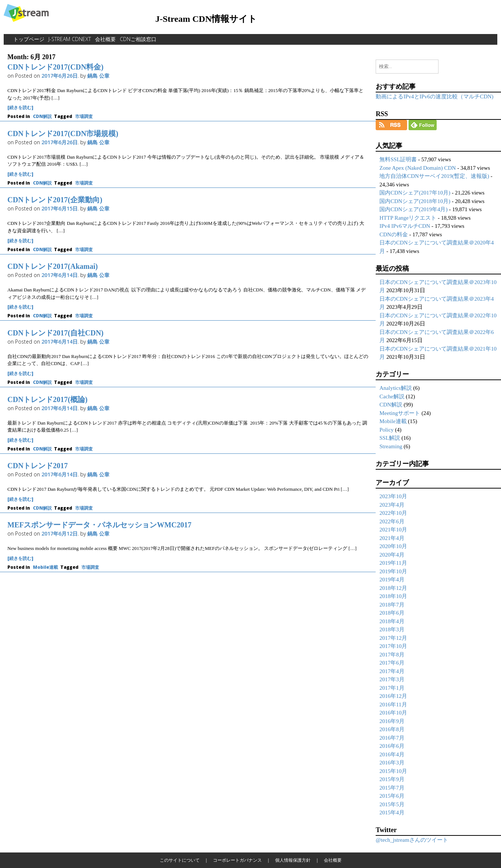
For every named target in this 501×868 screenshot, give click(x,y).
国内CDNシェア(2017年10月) (415, 193)
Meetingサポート (400, 413)
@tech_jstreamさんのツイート (412, 840)
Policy (386, 430)
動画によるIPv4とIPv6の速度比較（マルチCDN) (434, 97)
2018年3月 (392, 629)
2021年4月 (392, 538)
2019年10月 (393, 571)
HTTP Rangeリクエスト (408, 218)
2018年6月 (392, 613)
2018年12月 (393, 588)
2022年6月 (392, 521)
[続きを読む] (20, 107)
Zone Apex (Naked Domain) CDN (418, 168)
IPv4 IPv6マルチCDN (405, 226)
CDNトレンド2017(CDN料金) (55, 67)
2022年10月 (393, 513)
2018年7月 (392, 605)
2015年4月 (392, 813)
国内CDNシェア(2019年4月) (413, 209)
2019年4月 (392, 580)
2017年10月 (393, 646)
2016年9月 (392, 721)
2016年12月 (393, 696)
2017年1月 (392, 688)
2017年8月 (392, 655)
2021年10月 (393, 530)
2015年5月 (392, 804)
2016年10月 (393, 713)
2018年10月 (393, 596)
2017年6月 (392, 663)
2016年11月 (393, 705)
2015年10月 (393, 771)
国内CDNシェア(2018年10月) (415, 201)
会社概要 (105, 39)
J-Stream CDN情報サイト (206, 19)
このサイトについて (180, 860)
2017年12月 (393, 638)
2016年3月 (392, 763)
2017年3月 (392, 679)
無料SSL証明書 (398, 159)
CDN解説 (42, 116)
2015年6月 (392, 796)
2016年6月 (392, 746)
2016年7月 (392, 738)
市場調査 (84, 116)
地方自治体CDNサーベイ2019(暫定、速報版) (434, 176)
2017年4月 (392, 671)
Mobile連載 (45, 567)
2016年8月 (392, 729)
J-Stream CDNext (70, 39)
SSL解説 (390, 438)
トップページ (29, 39)
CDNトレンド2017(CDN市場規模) (63, 134)
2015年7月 (392, 788)
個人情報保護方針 (293, 860)
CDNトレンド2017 (38, 466)
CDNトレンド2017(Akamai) (53, 266)
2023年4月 (392, 505)
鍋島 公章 (98, 76)
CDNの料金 (394, 234)
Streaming (391, 446)
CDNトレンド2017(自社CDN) (55, 333)
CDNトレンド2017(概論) (48, 399)
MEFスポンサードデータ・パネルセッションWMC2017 (99, 525)
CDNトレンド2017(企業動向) (55, 200)
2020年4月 (392, 555)
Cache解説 (392, 396)
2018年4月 (392, 621)
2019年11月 (393, 563)
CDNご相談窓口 (138, 39)
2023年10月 (393, 496)
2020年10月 (393, 546)
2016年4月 (392, 754)
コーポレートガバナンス (237, 860)
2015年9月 (392, 779)
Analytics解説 (396, 388)
